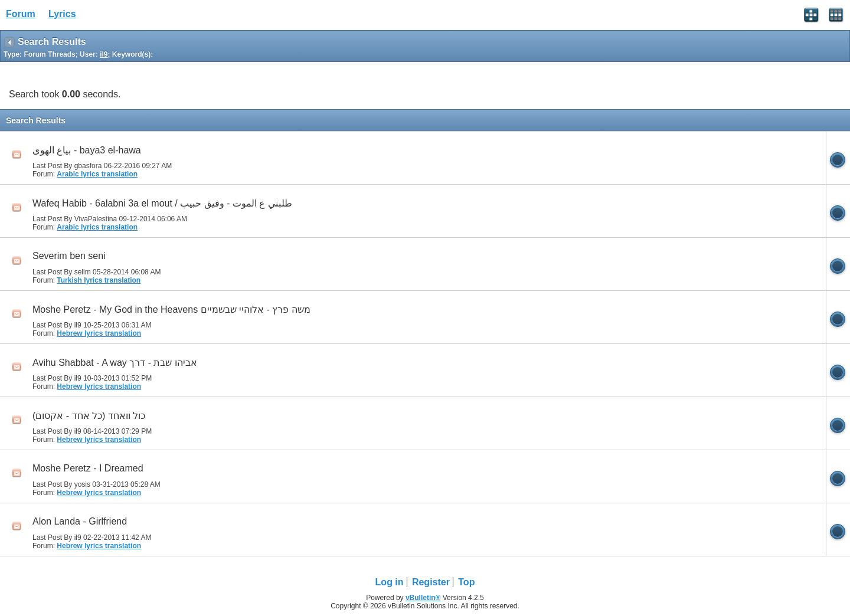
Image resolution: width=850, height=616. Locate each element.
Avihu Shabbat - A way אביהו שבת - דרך (115, 363)
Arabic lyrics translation (97, 174)
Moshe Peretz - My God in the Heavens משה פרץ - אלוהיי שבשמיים (171, 309)
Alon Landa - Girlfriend (80, 521)
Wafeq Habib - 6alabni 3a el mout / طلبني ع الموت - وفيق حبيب (162, 203)
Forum (21, 14)
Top (466, 582)
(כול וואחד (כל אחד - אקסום (89, 416)
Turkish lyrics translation (99, 280)
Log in (390, 582)
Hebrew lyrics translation (99, 333)
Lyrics (62, 14)
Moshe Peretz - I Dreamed (88, 468)
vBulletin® (423, 598)
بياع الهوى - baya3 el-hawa (87, 150)
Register (431, 582)
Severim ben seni (69, 256)
